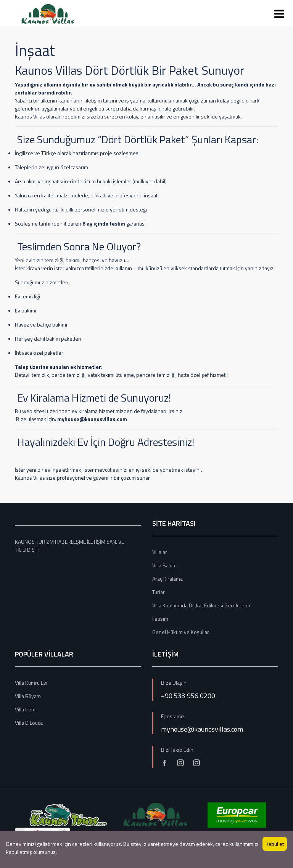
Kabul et (275, 844)
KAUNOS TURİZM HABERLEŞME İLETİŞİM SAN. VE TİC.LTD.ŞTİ (69, 546)
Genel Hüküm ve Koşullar (181, 632)
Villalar (160, 552)
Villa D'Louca (29, 723)
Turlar (159, 592)
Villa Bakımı (165, 565)
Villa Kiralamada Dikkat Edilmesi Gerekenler (201, 605)
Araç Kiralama (167, 579)
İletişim (160, 619)
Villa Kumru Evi (31, 683)
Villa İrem (25, 709)
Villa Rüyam (28, 696)
